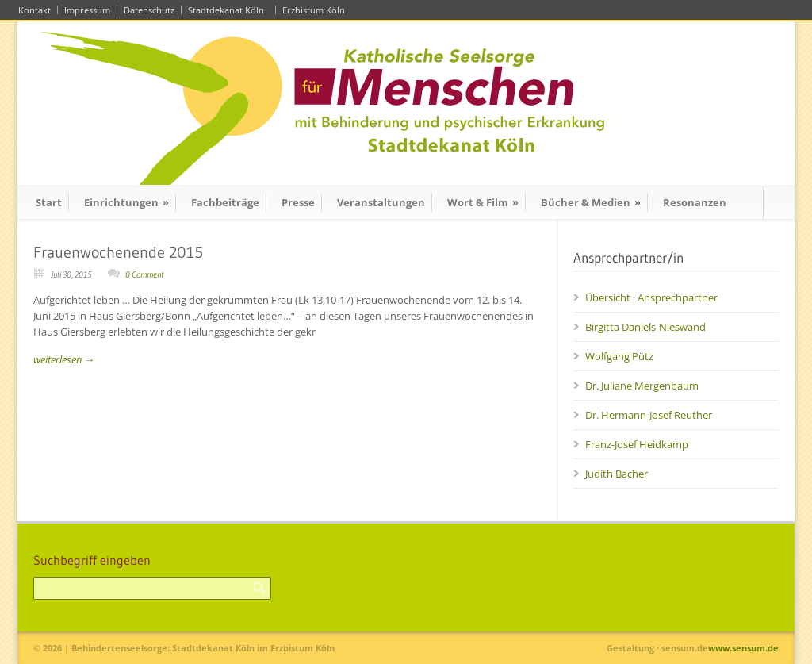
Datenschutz (149, 10)
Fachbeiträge (225, 202)
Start (49, 202)
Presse (298, 202)
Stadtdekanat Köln (228, 10)
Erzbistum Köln (316, 10)
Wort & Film (483, 202)
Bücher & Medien (591, 202)
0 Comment (144, 274)
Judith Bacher (617, 474)
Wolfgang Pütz (619, 356)
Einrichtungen (126, 202)
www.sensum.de (743, 648)
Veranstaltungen (381, 202)
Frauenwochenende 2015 (118, 252)
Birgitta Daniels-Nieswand (645, 327)
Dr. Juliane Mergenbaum (642, 386)
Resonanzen (695, 202)
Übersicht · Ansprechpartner (651, 297)
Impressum (87, 10)
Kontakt (34, 10)
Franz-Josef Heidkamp (637, 444)
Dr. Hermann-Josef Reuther (649, 415)
